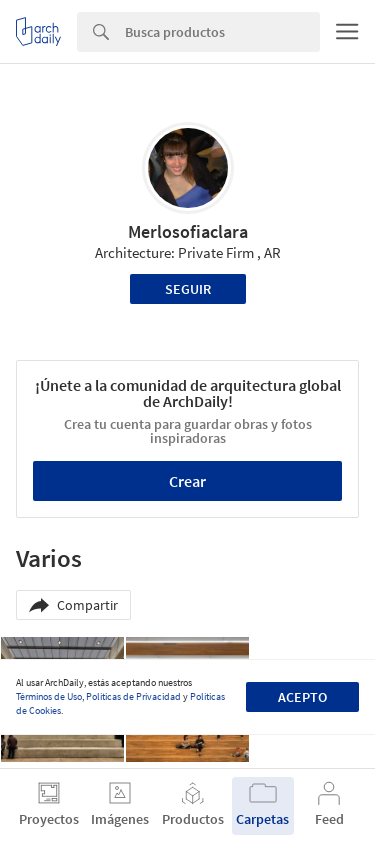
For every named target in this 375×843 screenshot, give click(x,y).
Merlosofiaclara (188, 231)
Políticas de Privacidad (133, 696)
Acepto (302, 697)
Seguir (188, 289)
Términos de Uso (49, 696)
